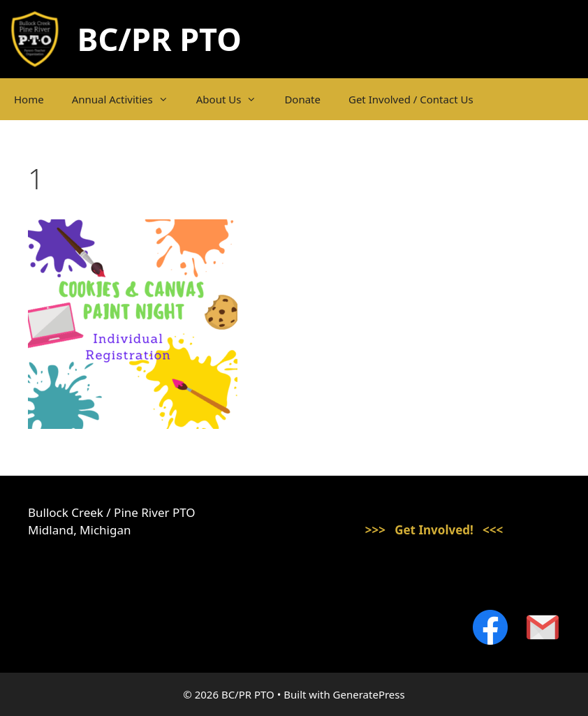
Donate (302, 99)
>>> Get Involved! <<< (434, 530)
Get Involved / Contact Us (411, 99)
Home (29, 99)
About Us (234, 99)
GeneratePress (369, 694)
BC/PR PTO (160, 39)
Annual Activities (127, 99)
